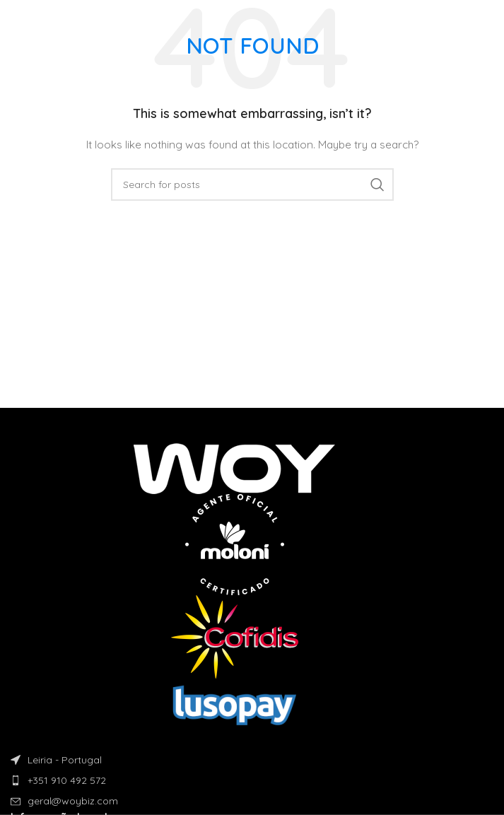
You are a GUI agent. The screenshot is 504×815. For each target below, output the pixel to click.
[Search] (252, 184)
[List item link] (252, 780)
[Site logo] (59, 20)
